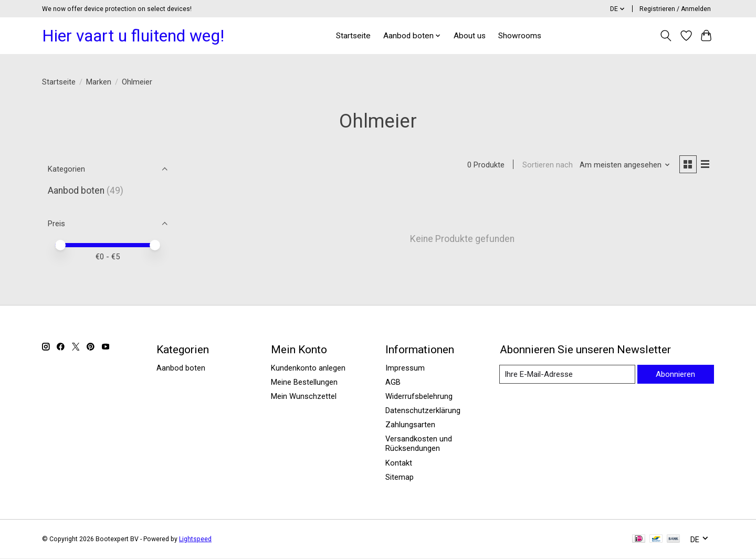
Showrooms (520, 36)
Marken (99, 82)
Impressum (405, 368)
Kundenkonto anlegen (308, 368)
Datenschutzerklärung (423, 411)
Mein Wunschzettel (304, 397)
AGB (393, 383)
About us (470, 36)
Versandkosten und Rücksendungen (419, 445)
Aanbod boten (76, 191)
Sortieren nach (546, 165)
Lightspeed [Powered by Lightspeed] (195, 540)
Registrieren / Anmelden (675, 9)
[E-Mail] (567, 375)
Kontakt (399, 463)
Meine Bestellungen (304, 383)
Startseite (353, 36)
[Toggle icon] (666, 36)
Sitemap (400, 478)
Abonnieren (675, 374)
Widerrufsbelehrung (419, 397)
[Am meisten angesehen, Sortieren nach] (624, 165)
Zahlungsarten (410, 425)
